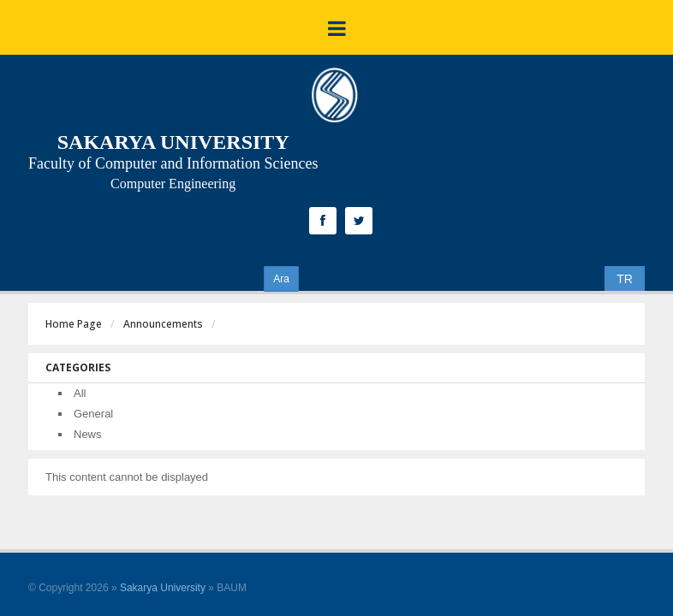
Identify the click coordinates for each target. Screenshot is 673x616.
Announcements (163, 324)
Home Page (74, 324)
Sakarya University (163, 588)
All (80, 393)
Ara (281, 279)
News (88, 434)
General (93, 414)
